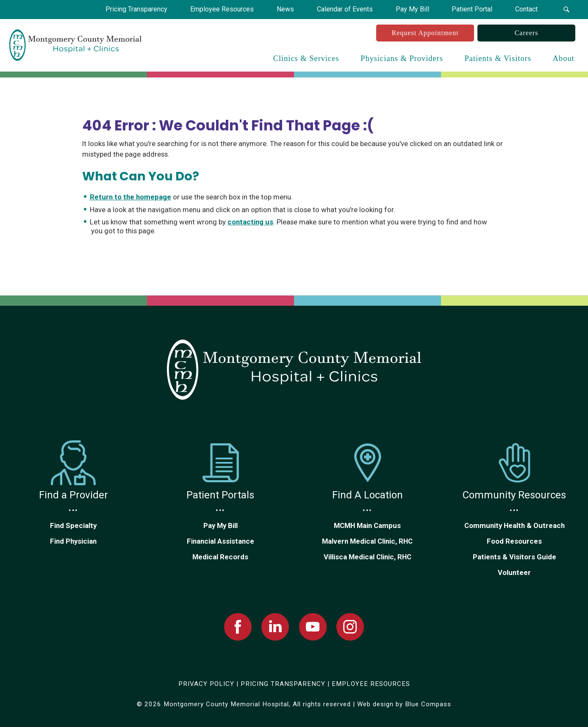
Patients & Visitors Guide (514, 557)
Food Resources (514, 541)
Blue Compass (428, 704)
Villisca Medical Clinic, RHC (367, 557)
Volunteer (514, 572)
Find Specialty (73, 525)
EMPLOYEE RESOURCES (371, 684)
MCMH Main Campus (367, 525)
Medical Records (220, 557)
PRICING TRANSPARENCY (283, 684)
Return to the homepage (130, 197)
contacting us (250, 222)
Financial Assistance (220, 541)
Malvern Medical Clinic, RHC (367, 541)
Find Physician (73, 541)
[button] (566, 10)
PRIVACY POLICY (206, 684)
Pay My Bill (220, 525)
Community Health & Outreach (514, 525)
